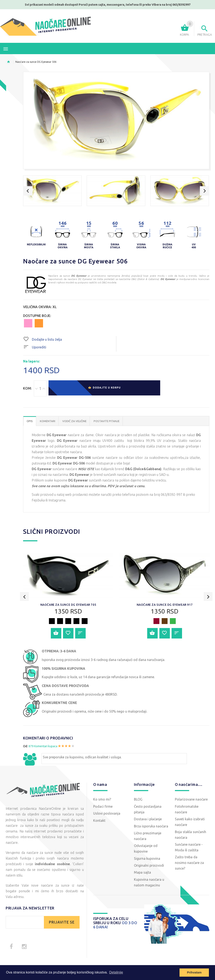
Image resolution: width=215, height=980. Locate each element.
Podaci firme (103, 807)
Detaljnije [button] (116, 972)
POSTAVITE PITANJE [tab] (107, 421)
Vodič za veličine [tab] (74, 421)
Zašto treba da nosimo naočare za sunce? (189, 863)
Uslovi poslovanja (107, 814)
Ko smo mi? (102, 800)
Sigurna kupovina (147, 859)
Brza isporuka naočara (151, 827)
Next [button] (205, 191)
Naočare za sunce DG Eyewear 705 (68, 605)
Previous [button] (28, 191)
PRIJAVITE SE (62, 923)
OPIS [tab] (30, 421)
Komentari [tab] (48, 421)
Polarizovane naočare (191, 800)
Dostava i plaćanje (148, 819)
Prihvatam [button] (194, 972)
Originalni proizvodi (149, 866)
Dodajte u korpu (104, 389)
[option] (52, 191)
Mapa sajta (142, 873)
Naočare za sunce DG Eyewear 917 (165, 605)
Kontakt (99, 821)
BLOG (138, 800)
